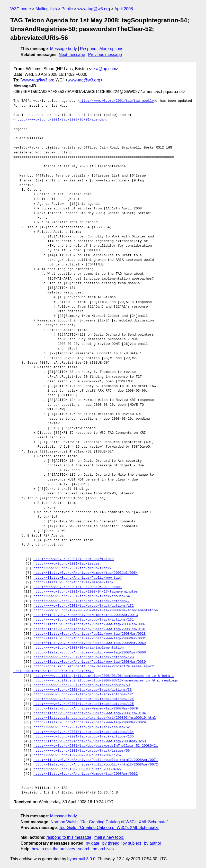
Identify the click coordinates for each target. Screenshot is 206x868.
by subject (132, 843)
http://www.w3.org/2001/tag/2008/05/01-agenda (60, 120)
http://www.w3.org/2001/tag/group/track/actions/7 (82, 601)
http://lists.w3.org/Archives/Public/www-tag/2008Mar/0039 (90, 662)
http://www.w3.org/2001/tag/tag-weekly (117, 101)
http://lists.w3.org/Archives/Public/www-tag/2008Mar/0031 (90, 639)
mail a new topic (109, 837)
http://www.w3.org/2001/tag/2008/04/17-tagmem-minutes (86, 592)
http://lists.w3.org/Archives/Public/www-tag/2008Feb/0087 (90, 624)
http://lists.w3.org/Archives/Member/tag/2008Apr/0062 (86, 774)
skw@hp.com (104, 69)
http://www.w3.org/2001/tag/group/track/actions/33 (83, 690)
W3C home (21, 9)
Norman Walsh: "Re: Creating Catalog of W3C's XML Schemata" (109, 822)
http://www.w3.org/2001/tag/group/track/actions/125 (84, 704)
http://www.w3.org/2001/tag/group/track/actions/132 (84, 606)
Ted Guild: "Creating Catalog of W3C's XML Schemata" (109, 828)
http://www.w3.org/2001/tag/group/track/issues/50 (82, 685)
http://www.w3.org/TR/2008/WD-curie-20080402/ (78, 769)
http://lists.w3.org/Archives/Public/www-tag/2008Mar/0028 (90, 634)
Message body (64, 49)
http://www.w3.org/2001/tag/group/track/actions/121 (84, 695)
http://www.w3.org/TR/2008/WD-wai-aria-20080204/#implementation (96, 611)
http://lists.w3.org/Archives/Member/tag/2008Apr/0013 (86, 615)
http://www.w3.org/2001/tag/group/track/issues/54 (82, 596)
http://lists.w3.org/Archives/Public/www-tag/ (78, 578)
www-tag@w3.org (94, 9)
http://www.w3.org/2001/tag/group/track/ (73, 568)
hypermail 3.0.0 (81, 859)
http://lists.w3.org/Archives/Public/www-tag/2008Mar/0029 (90, 723)
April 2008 (124, 9)
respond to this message (69, 837)
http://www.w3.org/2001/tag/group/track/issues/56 (82, 751)
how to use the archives (53, 849)
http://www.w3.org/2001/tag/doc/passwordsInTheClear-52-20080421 (96, 746)
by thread (111, 843)
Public (67, 9)
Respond (88, 49)
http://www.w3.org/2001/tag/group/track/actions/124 (84, 699)
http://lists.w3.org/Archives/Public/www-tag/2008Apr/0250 (90, 741)
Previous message (105, 55)
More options (111, 49)
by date (92, 843)
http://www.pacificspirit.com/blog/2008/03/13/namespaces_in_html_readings (106, 681)
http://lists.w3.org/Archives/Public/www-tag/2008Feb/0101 (90, 629)
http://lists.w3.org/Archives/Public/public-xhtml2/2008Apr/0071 (96, 760)
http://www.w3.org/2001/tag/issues (66, 564)
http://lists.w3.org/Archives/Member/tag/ (74, 583)
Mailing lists (46, 9)
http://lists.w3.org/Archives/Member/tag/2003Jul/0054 (86, 573)
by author (153, 843)
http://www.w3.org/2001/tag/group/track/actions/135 (84, 737)
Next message (72, 55)
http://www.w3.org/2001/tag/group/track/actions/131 (84, 620)
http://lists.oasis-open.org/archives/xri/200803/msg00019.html (95, 718)
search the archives (96, 849)
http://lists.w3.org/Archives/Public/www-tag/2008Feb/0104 (90, 713)
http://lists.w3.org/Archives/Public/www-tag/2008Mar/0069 (90, 643)
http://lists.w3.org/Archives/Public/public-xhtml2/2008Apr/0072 (96, 765)
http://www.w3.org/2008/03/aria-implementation (79, 648)
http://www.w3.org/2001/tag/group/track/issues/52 (82, 727)
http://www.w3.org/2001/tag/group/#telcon (74, 559)
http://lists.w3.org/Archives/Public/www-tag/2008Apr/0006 (90, 653)
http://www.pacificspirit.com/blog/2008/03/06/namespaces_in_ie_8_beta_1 (104, 676)
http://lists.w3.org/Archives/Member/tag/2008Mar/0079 (86, 709)
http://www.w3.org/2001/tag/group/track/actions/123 (84, 657)
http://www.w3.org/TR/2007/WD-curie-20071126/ (78, 755)
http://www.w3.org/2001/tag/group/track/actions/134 (84, 732)
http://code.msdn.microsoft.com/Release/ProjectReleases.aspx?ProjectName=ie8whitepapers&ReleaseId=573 (84, 669)
